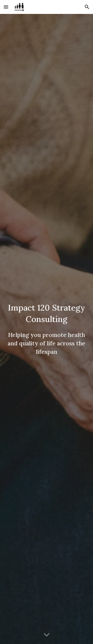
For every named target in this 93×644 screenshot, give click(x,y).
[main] (47, 329)
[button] (6, 7)
